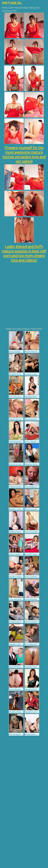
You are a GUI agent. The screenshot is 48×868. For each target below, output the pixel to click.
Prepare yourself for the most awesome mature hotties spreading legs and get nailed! (24, 154)
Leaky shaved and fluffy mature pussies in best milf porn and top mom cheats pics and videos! (24, 253)
